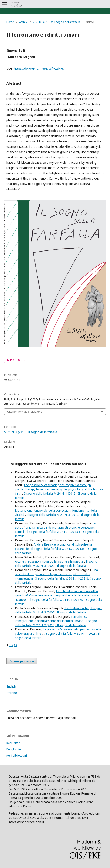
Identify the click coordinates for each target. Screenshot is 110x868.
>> (16, 645)
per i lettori (13, 743)
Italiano (12, 693)
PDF (15, 360)
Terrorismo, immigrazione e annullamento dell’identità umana (51, 619)
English (11, 686)
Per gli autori (14, 749)
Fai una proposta (22, 661)
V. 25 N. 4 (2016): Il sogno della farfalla (57, 22)
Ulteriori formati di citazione (25, 412)
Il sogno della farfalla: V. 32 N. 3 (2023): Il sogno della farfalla (56, 563)
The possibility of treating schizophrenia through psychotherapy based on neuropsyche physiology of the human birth (59, 489)
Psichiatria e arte (77, 608)
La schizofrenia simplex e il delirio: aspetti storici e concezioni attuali (55, 527)
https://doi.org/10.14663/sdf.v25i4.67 (39, 68)
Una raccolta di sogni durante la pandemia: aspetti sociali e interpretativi (56, 574)
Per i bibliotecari (17, 755)
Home (10, 22)
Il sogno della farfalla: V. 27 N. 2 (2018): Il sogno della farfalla (56, 623)
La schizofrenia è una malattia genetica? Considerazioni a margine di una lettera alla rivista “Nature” (56, 595)
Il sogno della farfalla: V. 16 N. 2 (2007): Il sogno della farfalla (58, 610)
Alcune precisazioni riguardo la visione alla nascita (50, 561)
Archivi (23, 22)
